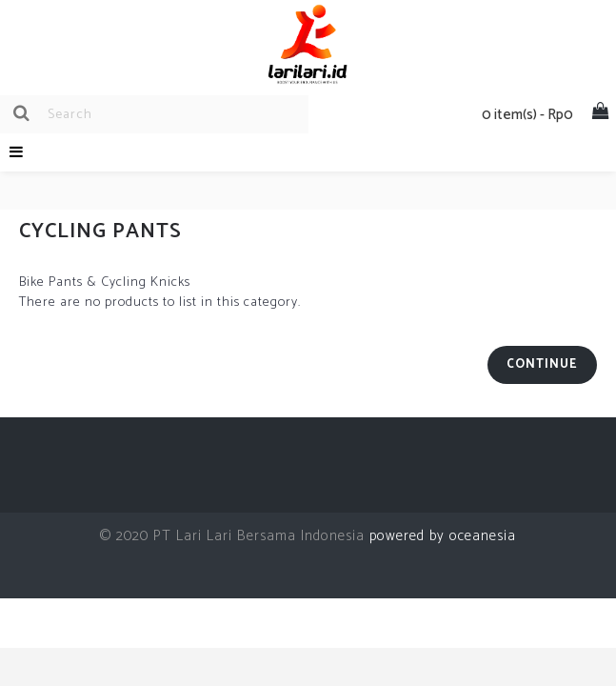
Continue (542, 364)
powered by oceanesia (440, 536)
